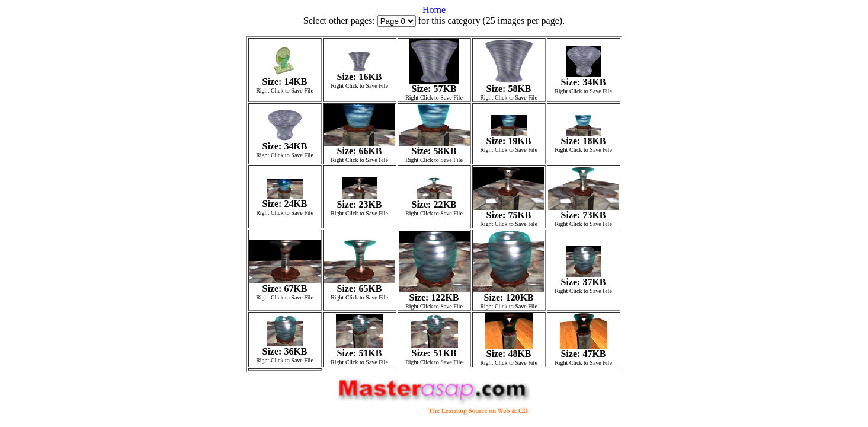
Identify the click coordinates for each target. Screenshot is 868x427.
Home (434, 10)
